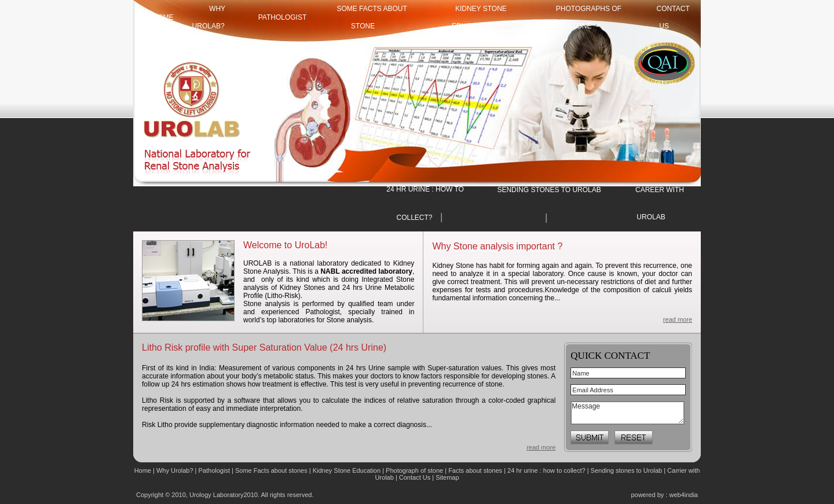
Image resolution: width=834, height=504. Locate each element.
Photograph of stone (414, 470)
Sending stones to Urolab (627, 470)
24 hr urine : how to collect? (546, 470)
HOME (163, 17)
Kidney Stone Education (347, 470)
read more (678, 319)
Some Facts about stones (271, 470)
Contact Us (416, 477)
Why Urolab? (175, 470)
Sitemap (447, 477)
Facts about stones (475, 470)
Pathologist (283, 17)
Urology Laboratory (217, 495)
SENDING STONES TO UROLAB (549, 190)
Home (144, 470)
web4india (683, 495)
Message (628, 413)
